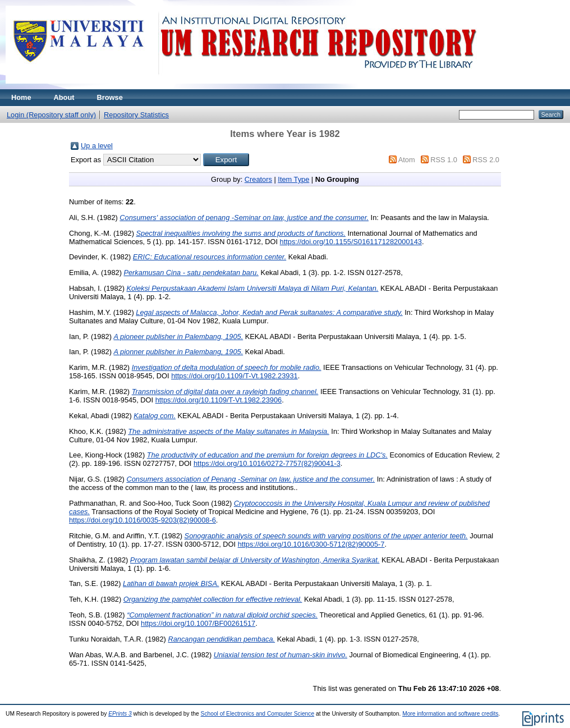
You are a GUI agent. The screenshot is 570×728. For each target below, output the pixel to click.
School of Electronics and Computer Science (258, 714)
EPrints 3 (120, 714)
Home (21, 97)
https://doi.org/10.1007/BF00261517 (198, 623)
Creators (258, 179)
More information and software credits (450, 714)
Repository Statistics (136, 115)
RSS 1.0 (444, 160)
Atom (407, 160)
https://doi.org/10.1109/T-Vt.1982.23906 (219, 400)
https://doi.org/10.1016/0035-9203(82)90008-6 (142, 520)
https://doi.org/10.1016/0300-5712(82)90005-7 (311, 544)
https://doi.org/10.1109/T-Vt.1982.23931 (235, 376)
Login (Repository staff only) (51, 115)
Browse (110, 97)
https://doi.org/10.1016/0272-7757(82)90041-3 (267, 463)
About (64, 97)
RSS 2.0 (486, 160)
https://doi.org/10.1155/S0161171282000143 (351, 242)
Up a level (97, 146)
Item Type (293, 179)
